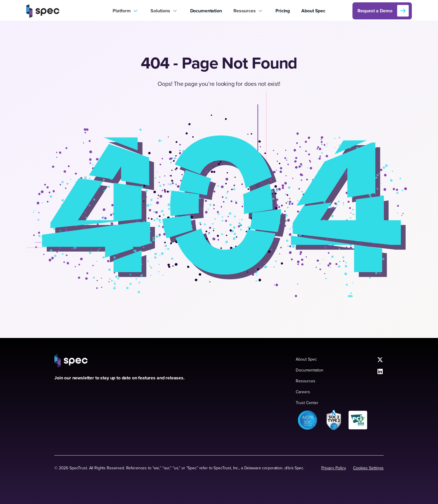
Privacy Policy (334, 468)
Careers (303, 392)
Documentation (206, 11)
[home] (66, 11)
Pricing (283, 11)
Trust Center (307, 403)
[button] (126, 11)
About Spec (313, 11)
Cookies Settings (368, 468)
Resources (306, 381)
